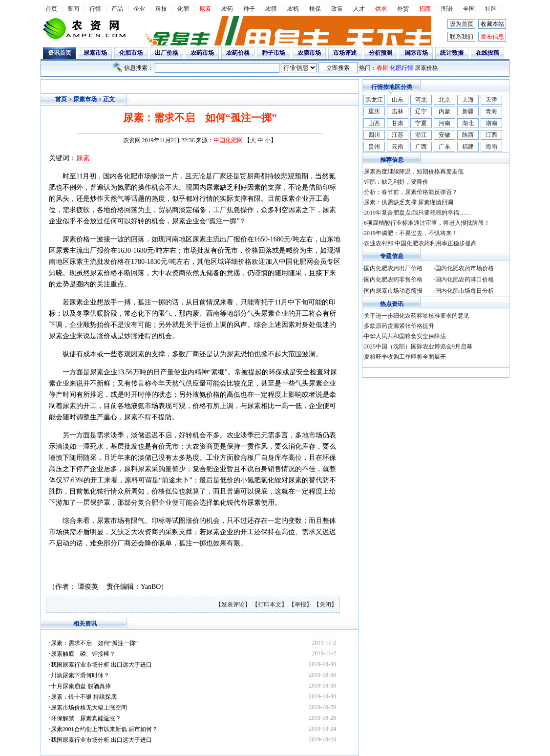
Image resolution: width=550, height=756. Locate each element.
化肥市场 (131, 53)
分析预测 (381, 53)
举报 (300, 605)
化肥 (183, 9)
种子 (249, 9)
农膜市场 (309, 53)
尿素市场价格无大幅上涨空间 (89, 708)
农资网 (132, 140)
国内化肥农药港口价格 (465, 280)
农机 (293, 9)
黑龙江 (374, 100)
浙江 (421, 135)
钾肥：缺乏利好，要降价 (396, 182)
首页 (51, 9)
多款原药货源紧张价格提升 (399, 326)
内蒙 (444, 111)
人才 (359, 9)
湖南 (491, 123)
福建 (468, 147)
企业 (139, 9)
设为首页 (462, 24)
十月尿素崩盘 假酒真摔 (81, 686)
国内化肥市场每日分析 (465, 291)
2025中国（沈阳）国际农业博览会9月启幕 (418, 346)
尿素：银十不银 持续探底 (84, 697)
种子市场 (274, 53)
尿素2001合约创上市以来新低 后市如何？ (104, 729)
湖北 (468, 123)
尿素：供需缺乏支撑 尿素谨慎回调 (409, 202)
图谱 (447, 9)
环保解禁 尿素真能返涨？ (86, 718)
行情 (95, 9)
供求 (381, 9)
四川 (374, 135)
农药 (227, 9)
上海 (468, 100)
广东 (444, 147)
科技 (161, 9)
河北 (421, 100)
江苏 (398, 135)
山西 (374, 123)
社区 (491, 9)
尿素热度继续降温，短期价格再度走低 (414, 172)
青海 (491, 111)
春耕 (382, 68)
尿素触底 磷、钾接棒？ (83, 654)
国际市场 (416, 53)
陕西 (468, 135)
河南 (444, 123)
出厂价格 (167, 53)
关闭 (325, 605)
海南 (491, 147)
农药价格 (238, 53)
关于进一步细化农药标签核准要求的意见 (417, 316)
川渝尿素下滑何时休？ (80, 675)
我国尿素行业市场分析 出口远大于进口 (101, 665)
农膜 (271, 9)
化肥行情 (402, 68)
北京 (444, 100)
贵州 (374, 147)
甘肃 (398, 123)
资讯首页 (60, 53)
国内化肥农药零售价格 (393, 280)
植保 (315, 9)
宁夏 (421, 123)
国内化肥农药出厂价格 (393, 268)
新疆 (468, 111)
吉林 (398, 111)
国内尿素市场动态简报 (393, 291)
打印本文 (270, 605)
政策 (337, 9)
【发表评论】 (234, 605)
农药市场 (202, 53)
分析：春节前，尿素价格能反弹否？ (411, 192)
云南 (398, 147)
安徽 (444, 135)
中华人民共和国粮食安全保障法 (405, 336)
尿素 (205, 9)
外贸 (403, 9)
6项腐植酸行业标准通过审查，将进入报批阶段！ (427, 223)
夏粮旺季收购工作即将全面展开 (405, 357)
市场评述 (345, 53)
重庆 (374, 111)
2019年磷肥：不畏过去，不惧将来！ (411, 233)
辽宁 (421, 111)
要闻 (73, 9)
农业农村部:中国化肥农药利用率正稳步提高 (420, 243)
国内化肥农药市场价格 (465, 268)
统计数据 (452, 53)
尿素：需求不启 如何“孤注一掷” (95, 643)
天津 (491, 100)
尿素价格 (426, 68)
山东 (398, 100)
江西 (491, 135)
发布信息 (492, 37)
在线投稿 (487, 53)
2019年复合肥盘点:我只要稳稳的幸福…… (417, 213)
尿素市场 (95, 53)
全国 (469, 9)
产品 (117, 9)
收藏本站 (492, 24)
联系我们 (462, 37)
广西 (421, 147)
